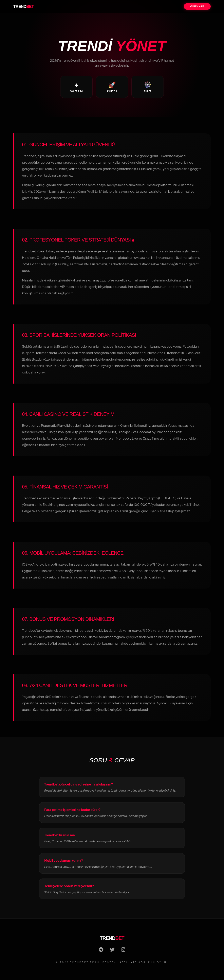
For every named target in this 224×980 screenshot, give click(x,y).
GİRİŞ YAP (197, 6)
